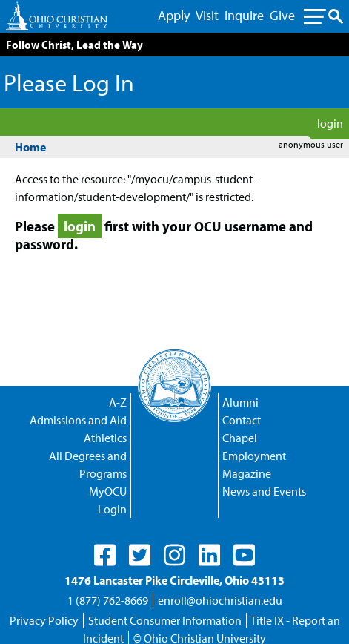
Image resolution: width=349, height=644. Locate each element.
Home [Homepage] (30, 147)
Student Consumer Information (165, 620)
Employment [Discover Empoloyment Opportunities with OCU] (254, 456)
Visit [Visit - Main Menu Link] (207, 15)
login (330, 123)
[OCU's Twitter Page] (140, 555)
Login (112, 509)
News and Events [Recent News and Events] (264, 491)
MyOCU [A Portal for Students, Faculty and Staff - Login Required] (108, 491)
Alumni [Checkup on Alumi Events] (240, 402)
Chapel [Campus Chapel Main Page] (240, 438)
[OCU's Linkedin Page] (209, 555)
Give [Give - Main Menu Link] (282, 15)
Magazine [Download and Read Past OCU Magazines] (247, 473)
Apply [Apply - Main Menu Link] (174, 15)
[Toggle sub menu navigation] (323, 16)
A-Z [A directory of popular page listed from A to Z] (118, 402)
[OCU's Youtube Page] (244, 555)
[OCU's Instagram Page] (174, 555)
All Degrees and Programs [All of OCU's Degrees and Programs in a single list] (88, 464)
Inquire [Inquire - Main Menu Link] (244, 15)
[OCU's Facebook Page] (105, 555)
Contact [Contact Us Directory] (242, 420)
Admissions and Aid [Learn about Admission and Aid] (78, 420)
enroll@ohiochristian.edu (220, 600)
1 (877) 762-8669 (108, 600)
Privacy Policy (44, 620)
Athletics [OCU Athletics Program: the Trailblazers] (105, 438)
